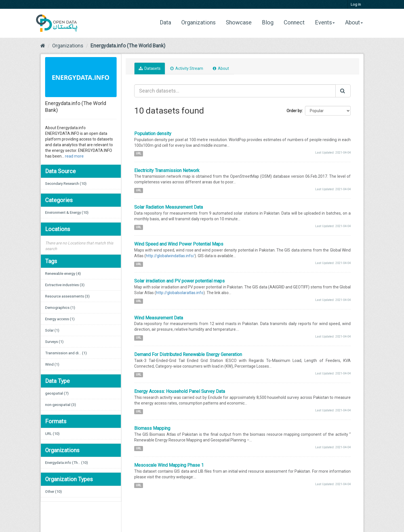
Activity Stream (187, 68)
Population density (153, 134)
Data (168, 22)
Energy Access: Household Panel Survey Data (180, 391)
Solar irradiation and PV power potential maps (179, 281)
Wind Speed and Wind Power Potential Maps (179, 244)
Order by (294, 111)
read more (74, 156)
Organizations (198, 22)
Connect (294, 22)
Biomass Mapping (152, 428)
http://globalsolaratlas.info (180, 293)
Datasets (150, 68)
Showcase (239, 22)
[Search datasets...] (235, 91)
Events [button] (325, 22)
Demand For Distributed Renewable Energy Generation (188, 354)
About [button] (354, 22)
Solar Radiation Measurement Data (169, 207)
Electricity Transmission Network (167, 170)
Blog (268, 22)
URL (139, 154)
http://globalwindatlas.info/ (170, 256)
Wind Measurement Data (159, 318)
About (221, 68)
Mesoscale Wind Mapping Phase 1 (169, 465)
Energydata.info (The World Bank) (128, 46)
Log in (356, 4)
